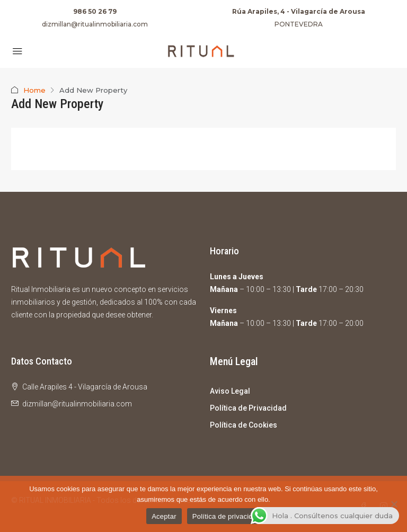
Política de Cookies (244, 425)
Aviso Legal (230, 391)
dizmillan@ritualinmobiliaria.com (95, 24)
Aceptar (164, 516)
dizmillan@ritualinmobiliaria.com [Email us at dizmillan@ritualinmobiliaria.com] (77, 404)
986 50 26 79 (95, 11)
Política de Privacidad (248, 408)
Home (34, 90)
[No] (394, 504)
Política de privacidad (227, 516)
